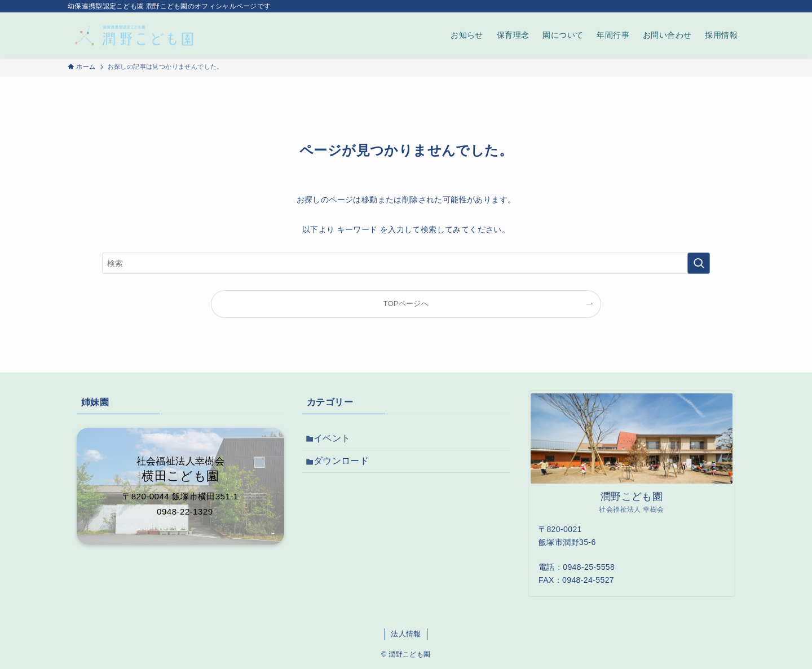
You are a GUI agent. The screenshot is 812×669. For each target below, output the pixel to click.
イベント (337, 440)
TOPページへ (406, 304)
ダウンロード (346, 467)
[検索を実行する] (699, 263)
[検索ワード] (406, 263)
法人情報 (406, 634)
